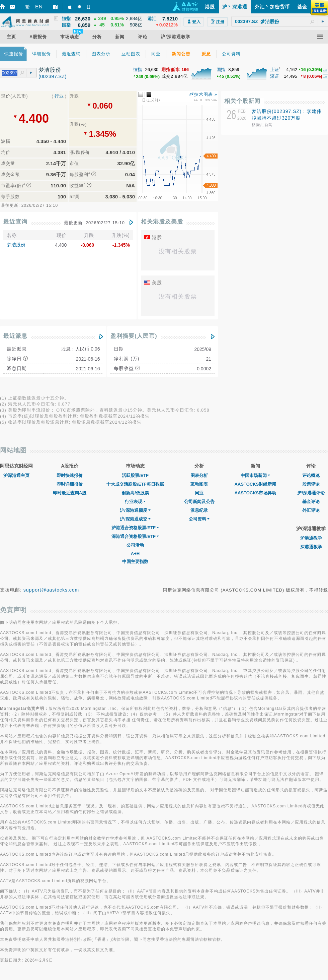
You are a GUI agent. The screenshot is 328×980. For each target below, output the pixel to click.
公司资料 (199, 519)
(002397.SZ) (52, 76)
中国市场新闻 (255, 475)
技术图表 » (206, 94)
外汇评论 (311, 510)
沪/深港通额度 (135, 510)
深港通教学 (311, 547)
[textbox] (280, 21)
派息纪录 (199, 510)
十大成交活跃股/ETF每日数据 (135, 484)
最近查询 (15, 222)
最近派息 (15, 336)
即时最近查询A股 (70, 493)
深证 (274, 76)
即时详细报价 (70, 484)
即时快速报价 (70, 475)
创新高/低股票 (135, 493)
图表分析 (199, 475)
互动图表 (199, 484)
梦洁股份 (16, 245)
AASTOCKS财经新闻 (256, 484)
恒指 (138, 70)
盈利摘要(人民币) (134, 336)
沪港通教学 (311, 538)
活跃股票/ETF (135, 475)
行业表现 (135, 502)
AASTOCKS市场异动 (256, 493)
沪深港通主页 (16, 475)
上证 (274, 70)
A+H (135, 554)
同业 (199, 493)
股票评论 (311, 484)
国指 (221, 70)
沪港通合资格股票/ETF (135, 528)
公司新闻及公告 (199, 502)
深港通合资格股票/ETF (135, 536)
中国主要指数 (135, 562)
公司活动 (135, 545)
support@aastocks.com (51, 590)
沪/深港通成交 (135, 519)
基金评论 (311, 502)
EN (39, 7)
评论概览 (311, 475)
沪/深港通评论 (311, 493)
